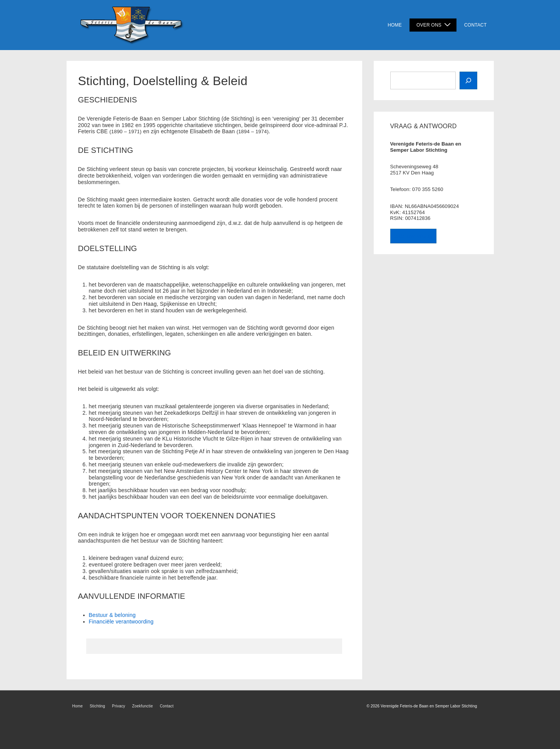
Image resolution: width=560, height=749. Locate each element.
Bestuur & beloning (112, 615)
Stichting (97, 706)
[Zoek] (468, 80)
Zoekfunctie (142, 706)
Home (395, 25)
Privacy (119, 706)
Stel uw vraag (413, 236)
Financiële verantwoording (121, 622)
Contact (476, 25)
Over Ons (435, 25)
